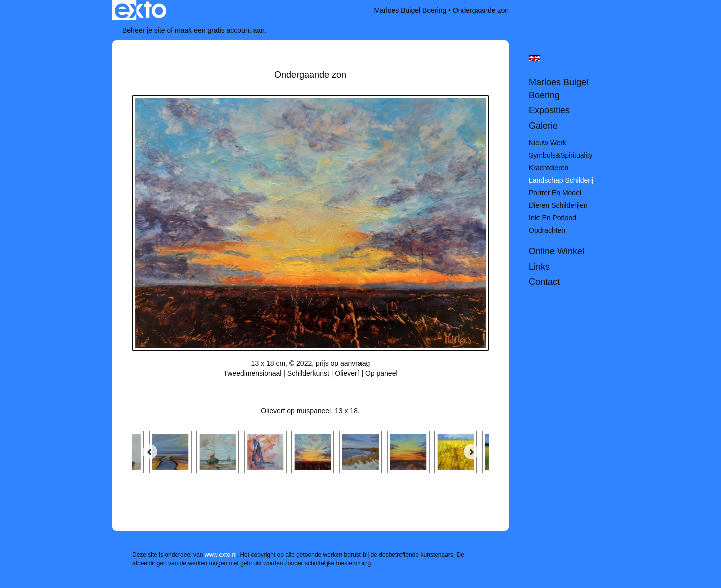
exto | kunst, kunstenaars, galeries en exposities (140, 10)
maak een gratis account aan (220, 30)
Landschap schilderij (561, 180)
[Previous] (150, 452)
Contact (544, 282)
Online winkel (557, 251)
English (534, 58)
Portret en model (555, 193)
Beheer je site (144, 30)
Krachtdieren (549, 168)
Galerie (543, 126)
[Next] (471, 452)
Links (539, 267)
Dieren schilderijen (558, 205)
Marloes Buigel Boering (410, 10)
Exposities (549, 110)
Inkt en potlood (553, 218)
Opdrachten (547, 230)
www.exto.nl (221, 555)
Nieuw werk (548, 143)
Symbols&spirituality (561, 155)
